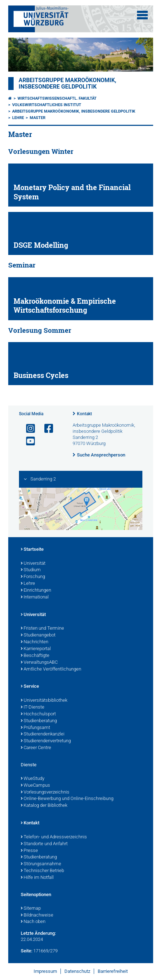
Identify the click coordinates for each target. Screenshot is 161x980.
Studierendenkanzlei (43, 734)
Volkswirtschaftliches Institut (47, 105)
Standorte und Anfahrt (44, 844)
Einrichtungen (36, 591)
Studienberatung (39, 721)
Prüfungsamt (35, 728)
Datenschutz (77, 971)
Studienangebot (38, 635)
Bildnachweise (37, 915)
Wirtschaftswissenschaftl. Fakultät (57, 98)
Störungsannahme (41, 864)
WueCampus (35, 786)
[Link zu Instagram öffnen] (28, 429)
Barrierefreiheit (113, 971)
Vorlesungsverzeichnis (45, 792)
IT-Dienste (33, 707)
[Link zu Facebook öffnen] (46, 429)
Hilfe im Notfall (37, 878)
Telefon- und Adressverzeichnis (54, 837)
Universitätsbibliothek (44, 701)
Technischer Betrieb (42, 871)
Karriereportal (36, 649)
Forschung (33, 577)
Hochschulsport (38, 714)
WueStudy (33, 779)
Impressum (45, 971)
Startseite (32, 550)
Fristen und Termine (42, 629)
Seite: (26, 951)
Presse (29, 851)
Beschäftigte (35, 656)
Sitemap (31, 909)
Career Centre (36, 748)
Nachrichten (35, 642)
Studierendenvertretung (46, 741)
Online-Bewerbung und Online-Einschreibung (67, 799)
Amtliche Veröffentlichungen (51, 669)
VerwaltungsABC (39, 663)
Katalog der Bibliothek (44, 806)
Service (30, 687)
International (35, 597)
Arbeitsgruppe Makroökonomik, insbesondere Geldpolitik (67, 84)
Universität (33, 564)
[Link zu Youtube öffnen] (28, 441)
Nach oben (33, 922)
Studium (31, 570)
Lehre (18, 118)
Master (38, 118)
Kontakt (84, 414)
